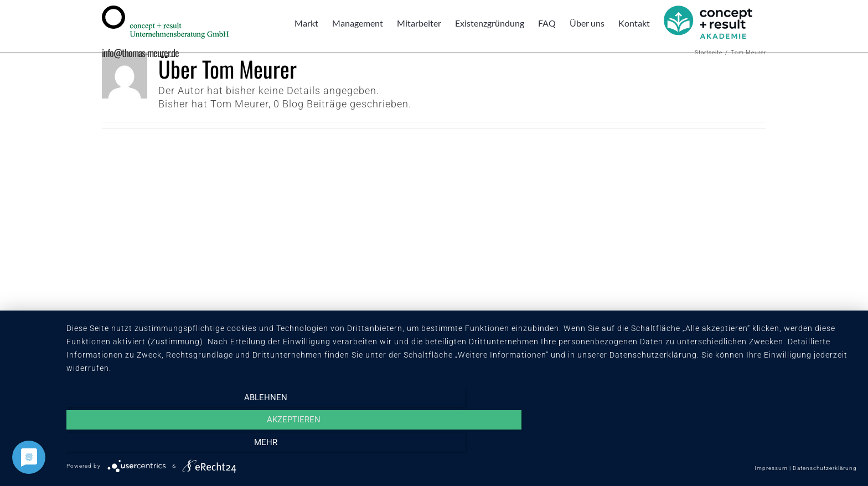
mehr (738, 446)
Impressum (771, 468)
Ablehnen (185, 446)
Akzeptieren (461, 446)
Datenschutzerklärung (825, 468)
